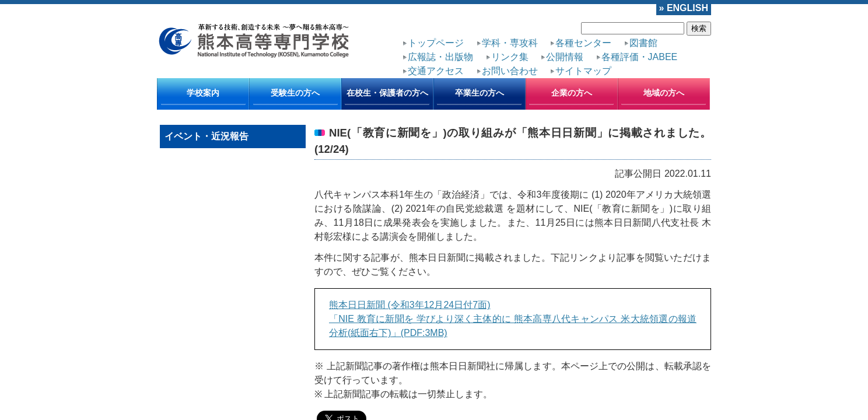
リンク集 (687, 38)
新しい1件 (340, 302)
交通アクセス (540, 48)
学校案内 (203, 75)
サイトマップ (653, 48)
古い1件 (689, 302)
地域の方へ (664, 75)
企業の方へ (572, 75)
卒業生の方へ (480, 75)
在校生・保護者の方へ (387, 75)
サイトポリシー (250, 338)
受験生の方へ (295, 75)
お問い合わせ (596, 48)
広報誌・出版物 (634, 38)
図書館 (584, 38)
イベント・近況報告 (206, 119)
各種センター (538, 38)
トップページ (426, 38)
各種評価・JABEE (476, 48)
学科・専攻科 (482, 38)
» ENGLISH (690, 6)
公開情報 (419, 48)
